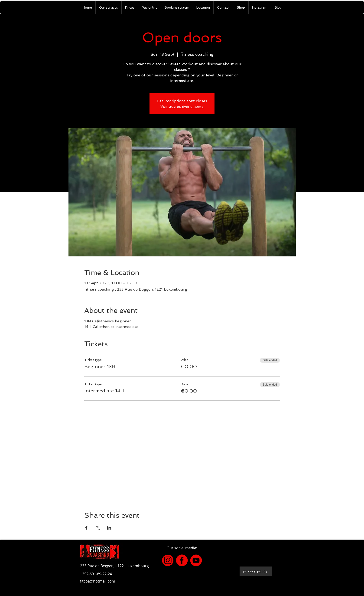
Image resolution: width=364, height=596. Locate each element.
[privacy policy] (256, 571)
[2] (196, 560)
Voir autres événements (182, 106)
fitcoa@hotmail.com (98, 581)
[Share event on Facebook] (86, 528)
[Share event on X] (98, 528)
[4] (182, 560)
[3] (168, 560)
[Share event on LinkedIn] (109, 528)
